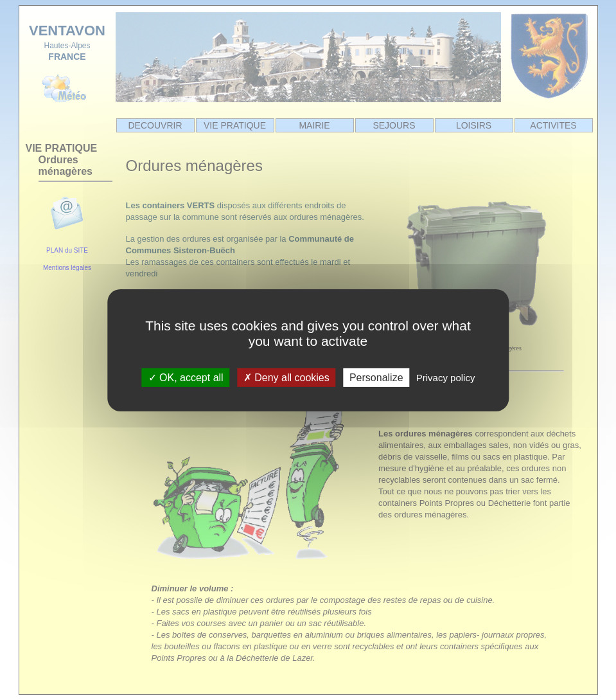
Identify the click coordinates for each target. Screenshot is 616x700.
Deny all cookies (286, 377)
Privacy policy (446, 377)
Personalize (376, 377)
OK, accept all (186, 377)
